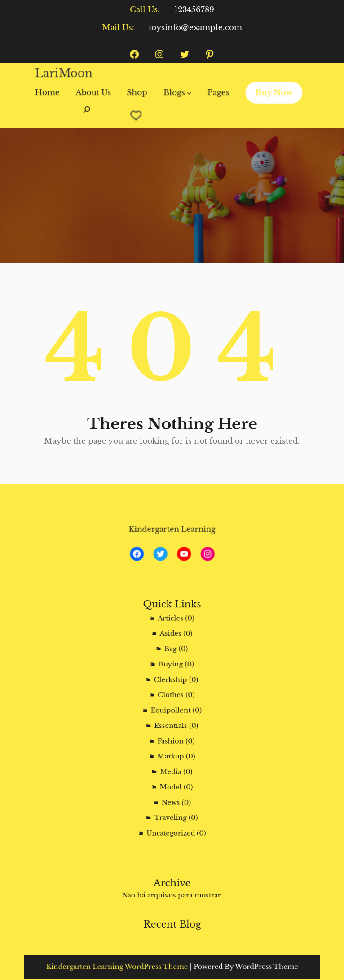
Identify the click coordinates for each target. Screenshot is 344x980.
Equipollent (171, 713)
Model (171, 768)
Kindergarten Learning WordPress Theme (133, 967)
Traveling (171, 789)
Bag (171, 669)
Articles (171, 647)
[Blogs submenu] (188, 92)
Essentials (171, 724)
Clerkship (171, 691)
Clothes (171, 702)
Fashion (171, 735)
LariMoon (68, 74)
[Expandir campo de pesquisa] (90, 113)
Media (171, 756)
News (171, 778)
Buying (171, 680)
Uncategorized (171, 800)
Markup (171, 746)
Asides (171, 659)
